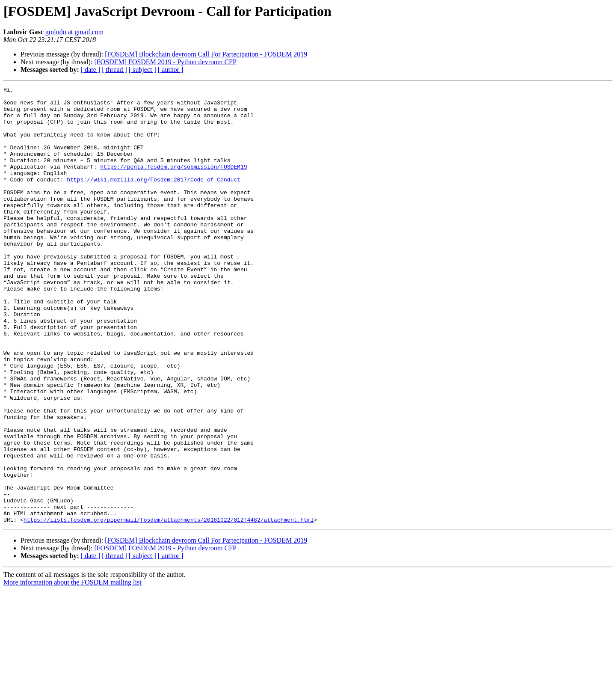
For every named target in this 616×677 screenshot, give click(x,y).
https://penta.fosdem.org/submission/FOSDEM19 (173, 183)
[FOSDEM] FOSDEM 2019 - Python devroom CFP (165, 62)
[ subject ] (142, 70)
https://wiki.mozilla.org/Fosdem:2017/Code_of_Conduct (154, 199)
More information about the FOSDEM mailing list (73, 670)
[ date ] (90, 70)
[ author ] (171, 70)
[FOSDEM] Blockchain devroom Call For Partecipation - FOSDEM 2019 (206, 54)
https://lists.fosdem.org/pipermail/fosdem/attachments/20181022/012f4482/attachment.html (169, 607)
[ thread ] (114, 70)
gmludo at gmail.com (74, 32)
